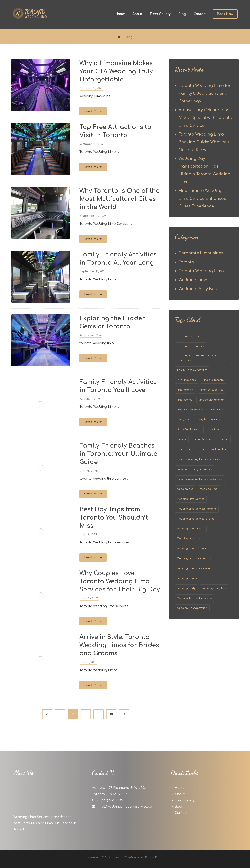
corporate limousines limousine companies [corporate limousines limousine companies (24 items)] (197, 358)
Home (180, 788)
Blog (178, 807)
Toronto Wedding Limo (201, 271)
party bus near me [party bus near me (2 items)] (208, 420)
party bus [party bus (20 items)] (183, 420)
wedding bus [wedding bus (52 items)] (185, 489)
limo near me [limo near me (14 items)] (185, 390)
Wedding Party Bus (198, 289)
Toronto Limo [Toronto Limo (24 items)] (186, 449)
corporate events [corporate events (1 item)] (188, 336)
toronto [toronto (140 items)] (223, 439)
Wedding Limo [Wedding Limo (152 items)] (209, 489)
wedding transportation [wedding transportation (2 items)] (192, 608)
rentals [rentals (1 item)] (182, 439)
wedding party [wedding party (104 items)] (186, 588)
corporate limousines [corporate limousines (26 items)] (191, 346)
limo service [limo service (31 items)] (185, 400)
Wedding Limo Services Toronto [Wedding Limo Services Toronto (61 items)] (197, 509)
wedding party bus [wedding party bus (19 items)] (214, 588)
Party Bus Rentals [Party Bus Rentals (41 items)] (188, 430)
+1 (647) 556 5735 (110, 800)
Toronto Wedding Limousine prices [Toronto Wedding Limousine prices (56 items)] (199, 459)
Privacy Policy (154, 857)
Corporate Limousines (201, 253)
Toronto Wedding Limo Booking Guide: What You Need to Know (204, 142)
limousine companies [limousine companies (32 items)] (190, 410)
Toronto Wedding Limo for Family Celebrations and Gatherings (205, 93)
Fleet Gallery (185, 800)
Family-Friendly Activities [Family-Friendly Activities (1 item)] (192, 370)
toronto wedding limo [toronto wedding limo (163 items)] (214, 449)
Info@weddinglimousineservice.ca (125, 807)
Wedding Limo (193, 280)
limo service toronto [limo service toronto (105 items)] (211, 400)
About (180, 794)
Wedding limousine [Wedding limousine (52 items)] (189, 539)
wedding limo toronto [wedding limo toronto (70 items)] (191, 529)
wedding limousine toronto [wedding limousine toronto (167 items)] (194, 578)
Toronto (186, 262)
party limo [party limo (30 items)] (212, 430)
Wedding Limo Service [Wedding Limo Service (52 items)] (191, 499)
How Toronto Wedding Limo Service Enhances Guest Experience (202, 198)
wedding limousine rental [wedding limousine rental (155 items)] (193, 549)
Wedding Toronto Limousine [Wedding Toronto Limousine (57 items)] (194, 598)
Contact (181, 813)
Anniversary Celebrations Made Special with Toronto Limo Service (205, 118)
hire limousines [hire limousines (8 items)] (187, 380)
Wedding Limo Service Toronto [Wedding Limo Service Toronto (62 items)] (196, 519)
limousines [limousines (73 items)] (217, 410)
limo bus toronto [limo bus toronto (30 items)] (213, 380)
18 (111, 714)
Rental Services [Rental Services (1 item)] (202, 439)
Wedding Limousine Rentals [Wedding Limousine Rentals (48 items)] (194, 558)
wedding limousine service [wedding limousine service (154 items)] (193, 568)
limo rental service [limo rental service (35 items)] (212, 390)
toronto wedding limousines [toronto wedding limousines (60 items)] (195, 469)
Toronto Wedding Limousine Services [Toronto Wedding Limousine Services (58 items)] (200, 479)
